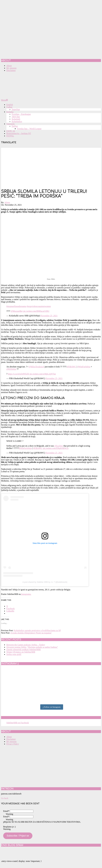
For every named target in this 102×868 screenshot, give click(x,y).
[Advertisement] (51, 166)
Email (6, 811)
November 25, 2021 (49, 316)
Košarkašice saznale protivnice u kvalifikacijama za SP (37, 630)
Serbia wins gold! (14, 654)
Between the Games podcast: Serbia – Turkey (26, 645)
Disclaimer (11, 739)
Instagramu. (26, 594)
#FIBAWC (72, 367)
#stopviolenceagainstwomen (39, 306)
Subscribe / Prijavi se (18, 836)
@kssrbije (59, 446)
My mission (11, 742)
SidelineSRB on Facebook (20, 718)
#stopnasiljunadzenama (16, 306)
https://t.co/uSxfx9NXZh (18, 374)
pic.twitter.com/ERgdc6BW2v (56, 448)
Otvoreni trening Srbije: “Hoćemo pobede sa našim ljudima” (32, 647)
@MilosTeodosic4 (36, 367)
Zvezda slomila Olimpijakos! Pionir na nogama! (31, 633)
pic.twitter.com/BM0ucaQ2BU (36, 311)
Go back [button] (5, 798)
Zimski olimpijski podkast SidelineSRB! (24, 650)
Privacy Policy (13, 744)
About (9, 737)
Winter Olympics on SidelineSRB (21, 652)
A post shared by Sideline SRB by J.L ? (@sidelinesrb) (45, 582)
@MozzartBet (17, 311)
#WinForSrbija (84, 367)
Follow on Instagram (52, 707)
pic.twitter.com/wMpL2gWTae (43, 374)
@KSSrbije (11, 369)
